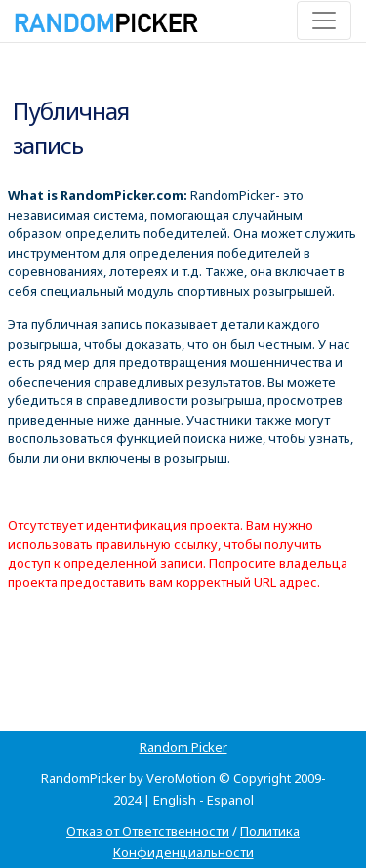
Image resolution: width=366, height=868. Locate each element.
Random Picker (183, 747)
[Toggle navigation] (324, 21)
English (175, 800)
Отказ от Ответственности (148, 831)
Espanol (230, 800)
